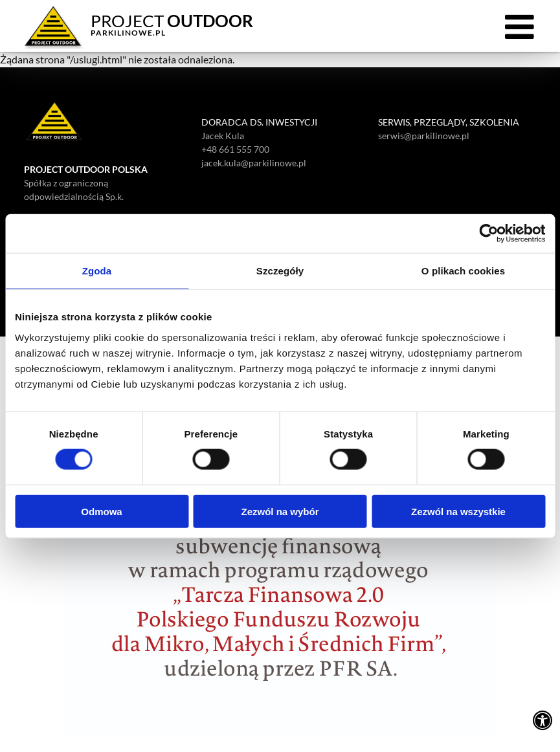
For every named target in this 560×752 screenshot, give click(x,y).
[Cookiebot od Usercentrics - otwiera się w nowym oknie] (488, 234)
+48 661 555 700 (235, 149)
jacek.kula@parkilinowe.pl (254, 163)
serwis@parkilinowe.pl (424, 136)
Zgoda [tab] (97, 271)
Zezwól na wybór (280, 511)
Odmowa (101, 511)
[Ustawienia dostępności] (543, 720)
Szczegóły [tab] (280, 271)
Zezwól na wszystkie (458, 511)
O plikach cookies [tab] (463, 271)
